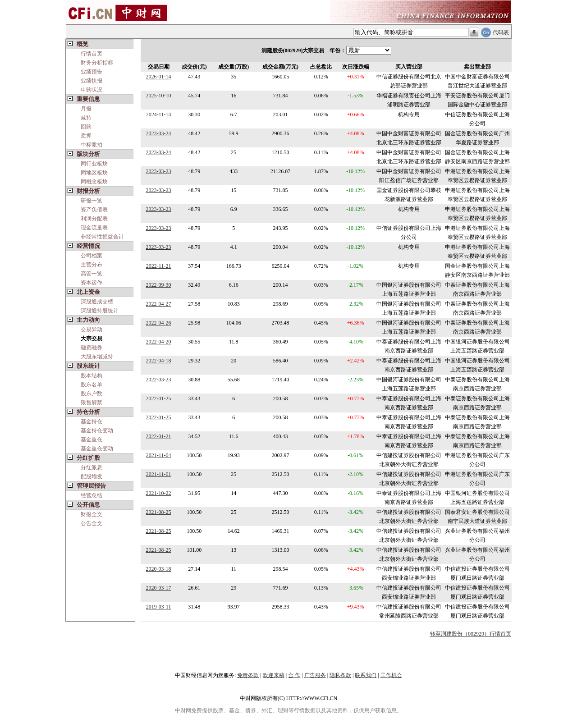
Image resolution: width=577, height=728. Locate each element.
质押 (86, 136)
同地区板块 (94, 173)
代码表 (501, 32)
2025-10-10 (159, 96)
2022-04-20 (159, 342)
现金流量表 (94, 228)
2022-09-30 (159, 285)
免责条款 (248, 675)
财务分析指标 (97, 63)
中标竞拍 (92, 145)
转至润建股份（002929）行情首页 (471, 634)
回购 (86, 127)
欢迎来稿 (274, 675)
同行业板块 (94, 164)
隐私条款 (340, 675)
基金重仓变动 (97, 449)
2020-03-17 (159, 588)
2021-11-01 (159, 474)
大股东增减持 (97, 357)
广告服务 (315, 675)
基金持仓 (92, 421)
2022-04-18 (159, 361)
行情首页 (92, 54)
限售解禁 (92, 403)
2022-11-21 (159, 266)
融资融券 (92, 348)
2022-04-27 (159, 304)
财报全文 (92, 514)
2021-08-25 (159, 512)
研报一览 (92, 201)
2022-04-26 (159, 323)
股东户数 (92, 394)
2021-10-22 (159, 493)
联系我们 (366, 675)
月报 (86, 109)
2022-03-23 (159, 380)
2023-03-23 (159, 171)
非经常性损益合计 (102, 237)
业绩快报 (92, 81)
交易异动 (92, 330)
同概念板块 (94, 182)
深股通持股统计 (100, 311)
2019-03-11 (159, 607)
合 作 (294, 675)
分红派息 (92, 467)
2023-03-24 (159, 133)
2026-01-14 (159, 77)
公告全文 (92, 523)
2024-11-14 (159, 114)
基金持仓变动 (97, 430)
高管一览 (92, 274)
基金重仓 (92, 440)
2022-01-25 (159, 398)
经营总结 (92, 495)
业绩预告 (92, 72)
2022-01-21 (159, 436)
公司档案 (92, 256)
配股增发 (92, 476)
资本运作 (92, 283)
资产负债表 (94, 210)
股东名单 (92, 385)
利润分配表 (94, 219)
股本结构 (92, 375)
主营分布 (92, 265)
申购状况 (92, 90)
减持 (86, 118)
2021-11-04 (159, 455)
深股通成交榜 (97, 302)
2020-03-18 (159, 569)
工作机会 (391, 675)
